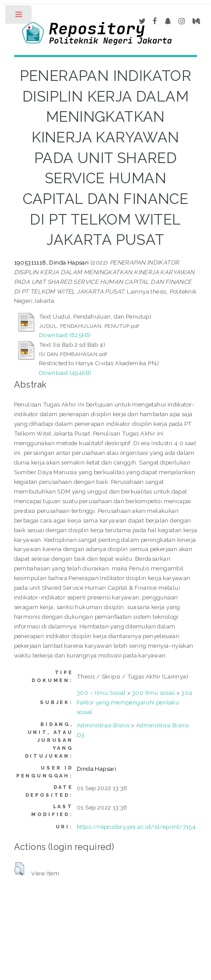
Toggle (19, 16)
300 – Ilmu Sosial (101, 693)
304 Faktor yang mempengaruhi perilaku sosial (134, 702)
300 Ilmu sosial (154, 693)
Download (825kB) (65, 335)
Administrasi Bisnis (103, 725)
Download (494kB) (65, 373)
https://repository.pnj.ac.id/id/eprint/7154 (136, 827)
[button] (19, 869)
